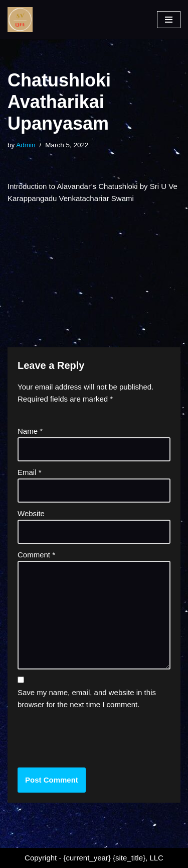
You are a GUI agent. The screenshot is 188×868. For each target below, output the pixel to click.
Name (30, 431)
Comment (36, 555)
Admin (26, 145)
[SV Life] (20, 20)
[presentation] (86, 738)
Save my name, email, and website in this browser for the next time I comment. (87, 698)
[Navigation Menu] (169, 20)
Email (30, 472)
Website (31, 513)
